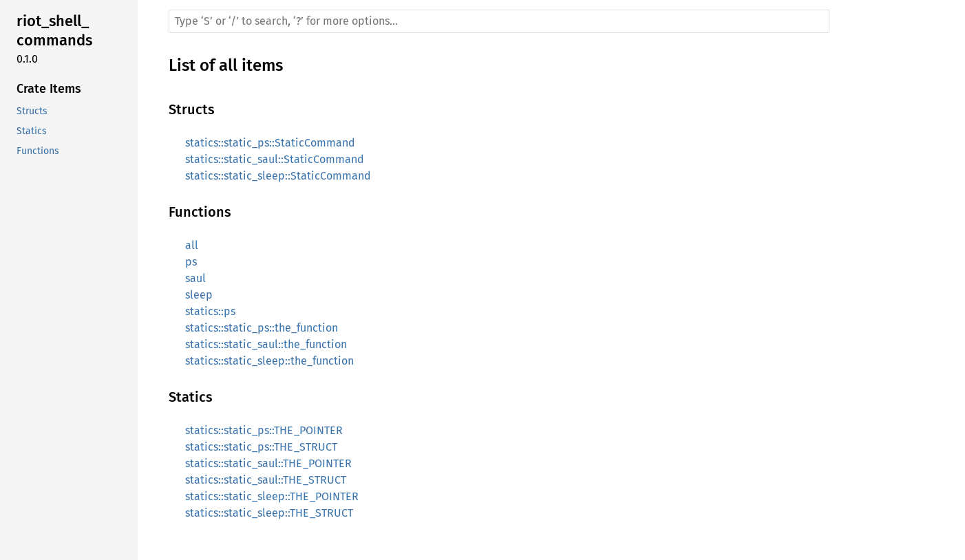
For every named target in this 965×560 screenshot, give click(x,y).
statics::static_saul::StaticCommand (275, 159)
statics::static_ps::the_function (262, 328)
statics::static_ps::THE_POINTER (264, 430)
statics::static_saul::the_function (266, 344)
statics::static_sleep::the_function (269, 361)
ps (191, 262)
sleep (199, 295)
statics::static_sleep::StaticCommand (278, 176)
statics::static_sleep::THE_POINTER (272, 496)
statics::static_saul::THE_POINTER (268, 463)
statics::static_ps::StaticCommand (270, 143)
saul (195, 278)
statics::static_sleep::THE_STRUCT (269, 513)
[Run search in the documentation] (499, 21)
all (192, 245)
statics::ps (210, 311)
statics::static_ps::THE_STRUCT (261, 447)
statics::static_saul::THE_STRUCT (266, 480)
